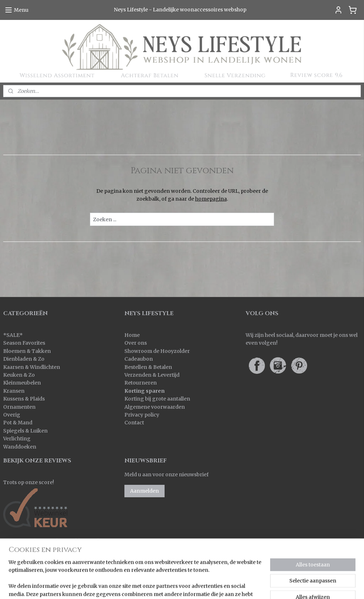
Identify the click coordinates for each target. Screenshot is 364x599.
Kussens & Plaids (24, 399)
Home (132, 335)
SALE (13, 335)
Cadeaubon (139, 359)
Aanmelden (144, 491)
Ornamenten (19, 407)
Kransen (14, 391)
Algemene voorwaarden (155, 407)
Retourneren (141, 383)
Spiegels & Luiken (25, 431)
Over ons (136, 343)
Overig (12, 415)
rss (211, 586)
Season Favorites (24, 343)
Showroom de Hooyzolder (157, 351)
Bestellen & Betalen (148, 367)
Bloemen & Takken (28, 351)
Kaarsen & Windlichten (32, 367)
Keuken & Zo (19, 375)
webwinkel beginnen (238, 586)
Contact (134, 423)
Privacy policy (142, 415)
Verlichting (17, 439)
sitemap (196, 586)
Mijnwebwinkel (302, 586)
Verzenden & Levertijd (152, 375)
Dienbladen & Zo (24, 359)
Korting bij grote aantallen (157, 399)
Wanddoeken (20, 447)
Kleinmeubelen (22, 383)
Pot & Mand (18, 423)
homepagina (211, 199)
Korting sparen (144, 391)
